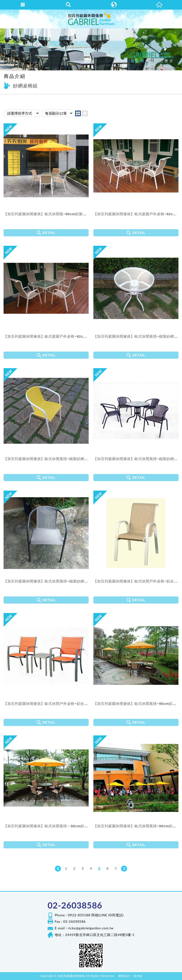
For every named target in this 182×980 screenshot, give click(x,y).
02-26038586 (75, 905)
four (85, 113)
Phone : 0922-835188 (73, 915)
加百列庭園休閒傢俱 (91, 19)
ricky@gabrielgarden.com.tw (91, 928)
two (78, 113)
